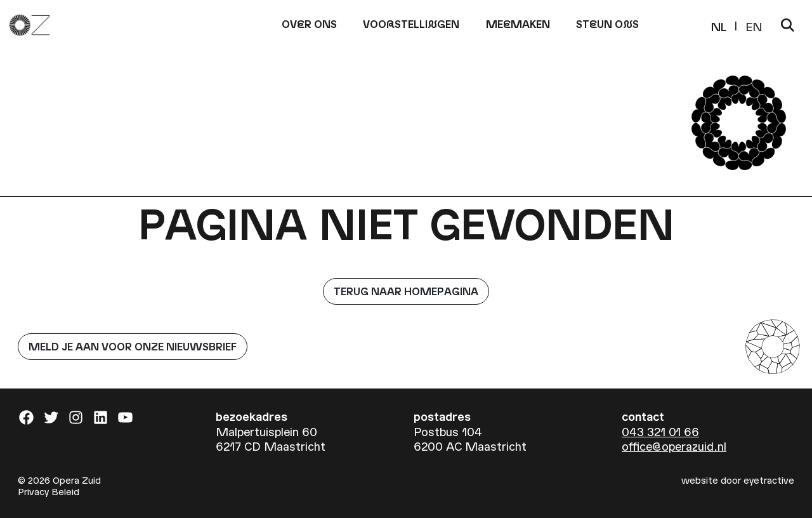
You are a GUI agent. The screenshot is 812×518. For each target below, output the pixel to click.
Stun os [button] (607, 24)
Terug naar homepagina (406, 291)
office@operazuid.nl (674, 446)
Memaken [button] (518, 24)
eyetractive (769, 480)
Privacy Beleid (49, 491)
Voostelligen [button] (411, 24)
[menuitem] (719, 25)
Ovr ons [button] (309, 24)
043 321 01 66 (660, 431)
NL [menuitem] (719, 26)
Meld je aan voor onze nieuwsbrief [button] (133, 346)
